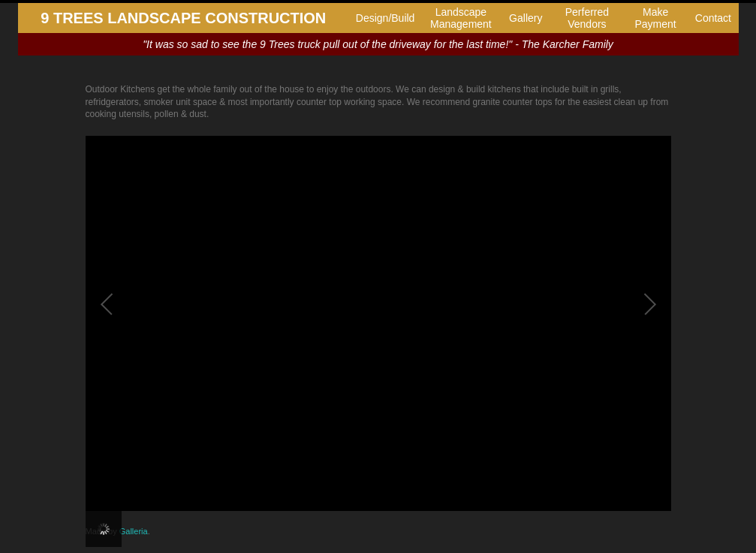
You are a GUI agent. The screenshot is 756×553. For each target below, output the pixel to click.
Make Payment (655, 18)
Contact (713, 18)
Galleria (134, 531)
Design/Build (386, 18)
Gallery (526, 18)
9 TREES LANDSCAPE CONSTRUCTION (183, 18)
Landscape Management (461, 18)
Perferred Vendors (587, 18)
